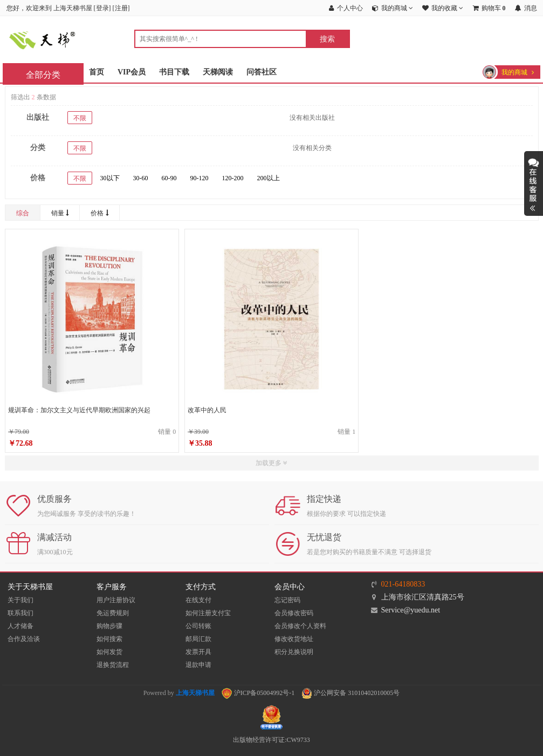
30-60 (141, 178)
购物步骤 (109, 626)
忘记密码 (287, 600)
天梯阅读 (218, 72)
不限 (80, 118)
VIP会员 (132, 72)
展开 (534, 183)
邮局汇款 (198, 639)
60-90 (169, 178)
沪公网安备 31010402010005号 (350, 693)
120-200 (233, 178)
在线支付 (198, 600)
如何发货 (109, 652)
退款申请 (198, 665)
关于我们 (20, 600)
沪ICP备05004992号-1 (258, 693)
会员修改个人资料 (300, 626)
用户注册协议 (116, 600)
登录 (102, 8)
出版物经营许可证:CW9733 (271, 740)
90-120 (200, 178)
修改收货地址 (294, 639)
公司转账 (198, 626)
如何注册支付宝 (208, 613)
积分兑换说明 (294, 652)
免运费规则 (113, 613)
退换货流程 (113, 665)
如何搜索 (109, 639)
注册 (121, 8)
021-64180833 (403, 584)
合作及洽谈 (24, 639)
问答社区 (262, 72)
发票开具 (198, 652)
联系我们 (20, 613)
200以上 (269, 178)
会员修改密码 (294, 613)
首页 (97, 72)
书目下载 (174, 72)
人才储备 (20, 626)
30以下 (110, 178)
